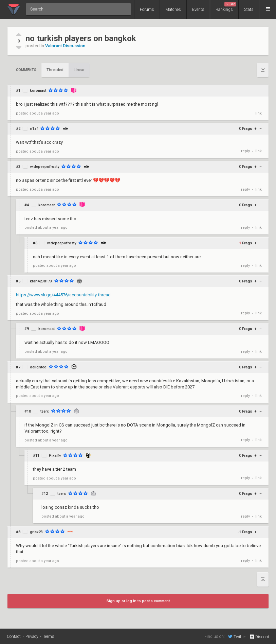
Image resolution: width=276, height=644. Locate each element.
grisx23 (36, 532)
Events (198, 10)
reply (245, 151)
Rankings (226, 7)
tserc (45, 411)
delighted (38, 367)
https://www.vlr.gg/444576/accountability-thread (63, 295)
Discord (259, 637)
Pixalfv (55, 456)
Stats (249, 10)
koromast (38, 91)
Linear (79, 70)
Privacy (32, 637)
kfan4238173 (41, 281)
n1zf (34, 129)
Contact (14, 637)
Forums (147, 10)
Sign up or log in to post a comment (138, 601)
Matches (173, 10)
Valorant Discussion (65, 46)
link (259, 113)
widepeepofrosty (44, 167)
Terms (49, 637)
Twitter (237, 637)
